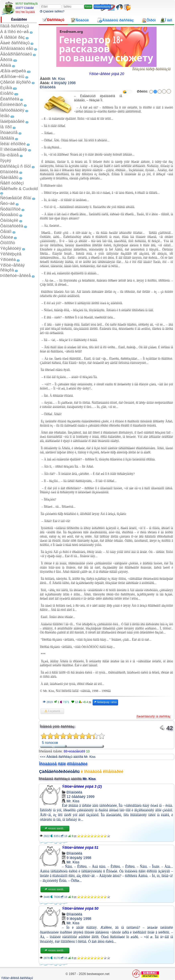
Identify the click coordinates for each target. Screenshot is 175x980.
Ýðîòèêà (8, 259)
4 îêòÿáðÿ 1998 (63, 83)
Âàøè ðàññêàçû (15, 43)
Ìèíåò (5, 116)
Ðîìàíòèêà (9, 172)
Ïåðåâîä (7, 138)
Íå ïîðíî (6, 127)
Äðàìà (6, 65)
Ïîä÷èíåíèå (9, 155)
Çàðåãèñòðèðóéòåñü (59, 772)
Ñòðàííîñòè (10, 209)
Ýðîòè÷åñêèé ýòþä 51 (80, 848)
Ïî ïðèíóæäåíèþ (14, 149)
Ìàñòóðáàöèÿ (12, 110)
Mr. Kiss (59, 79)
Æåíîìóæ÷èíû (12, 76)
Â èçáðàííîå (52, 711)
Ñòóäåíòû (9, 215)
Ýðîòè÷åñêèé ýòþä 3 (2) (82, 787)
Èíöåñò (7, 93)
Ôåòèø (7, 237)
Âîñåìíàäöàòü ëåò (17, 48)
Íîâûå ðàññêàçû (15, 26)
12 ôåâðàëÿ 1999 (80, 797)
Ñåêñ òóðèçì (12, 183)
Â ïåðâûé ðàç (13, 37)
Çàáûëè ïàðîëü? (52, 11)
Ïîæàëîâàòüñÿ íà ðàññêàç (154, 716)
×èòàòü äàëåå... (55, 829)
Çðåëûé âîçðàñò (16, 82)
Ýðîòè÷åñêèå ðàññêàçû (17, 978)
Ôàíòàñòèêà (12, 226)
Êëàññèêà (10, 99)
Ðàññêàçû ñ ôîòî (16, 166)
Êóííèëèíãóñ (11, 104)
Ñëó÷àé (8, 203)
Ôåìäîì (6, 231)
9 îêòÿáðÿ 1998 (79, 858)
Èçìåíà (6, 88)
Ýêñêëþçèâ (11, 254)
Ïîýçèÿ (6, 161)
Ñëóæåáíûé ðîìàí (16, 198)
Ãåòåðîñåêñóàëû (16, 54)
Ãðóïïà (6, 60)
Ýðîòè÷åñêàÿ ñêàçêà (12, 267)
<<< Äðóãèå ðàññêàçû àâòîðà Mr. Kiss (68, 757)
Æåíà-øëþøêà (13, 71)
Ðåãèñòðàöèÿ (102, 7)
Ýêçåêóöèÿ (11, 248)
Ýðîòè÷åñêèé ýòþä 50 (80, 908)
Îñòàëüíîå (9, 132)
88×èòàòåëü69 (74, 751)
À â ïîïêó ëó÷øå (14, 32)
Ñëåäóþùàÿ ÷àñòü (105, 702)
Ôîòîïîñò (8, 243)
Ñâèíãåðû (9, 177)
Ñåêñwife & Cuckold (19, 189)
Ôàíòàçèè (9, 220)
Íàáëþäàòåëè (12, 121)
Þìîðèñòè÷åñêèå (16, 275)
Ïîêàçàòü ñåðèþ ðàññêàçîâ (151, 69)
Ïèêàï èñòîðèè (13, 144)
